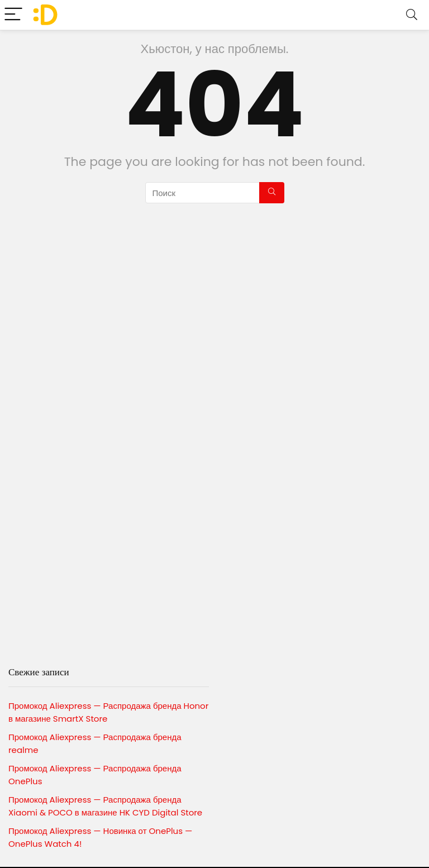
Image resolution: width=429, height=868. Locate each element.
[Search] (412, 15)
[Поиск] (272, 193)
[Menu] (13, 15)
